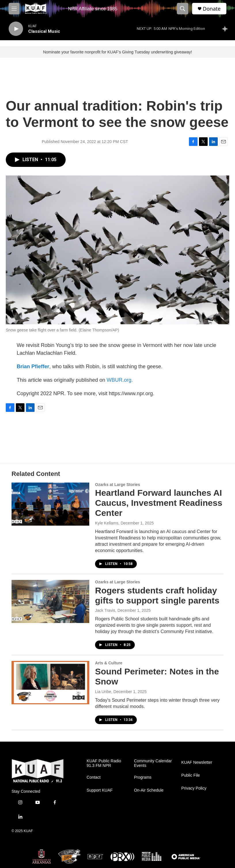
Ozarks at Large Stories (117, 485)
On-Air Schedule (149, 790)
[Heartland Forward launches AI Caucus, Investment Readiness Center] (50, 504)
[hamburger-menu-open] (14, 9)
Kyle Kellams (107, 523)
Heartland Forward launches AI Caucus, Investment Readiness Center (159, 503)
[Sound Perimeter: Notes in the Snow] (50, 682)
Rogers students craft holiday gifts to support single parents (157, 595)
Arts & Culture (109, 663)
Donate (212, 9)
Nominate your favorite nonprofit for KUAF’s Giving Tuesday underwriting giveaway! (117, 52)
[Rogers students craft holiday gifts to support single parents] (50, 601)
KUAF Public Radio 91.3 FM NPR (104, 763)
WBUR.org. (120, 380)
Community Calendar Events (153, 763)
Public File (191, 775)
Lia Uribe (103, 692)
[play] (16, 29)
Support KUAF (100, 790)
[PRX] (122, 857)
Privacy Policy (194, 788)
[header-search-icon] (183, 9)
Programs (143, 777)
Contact (94, 777)
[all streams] (227, 29)
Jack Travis (105, 610)
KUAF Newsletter (197, 762)
